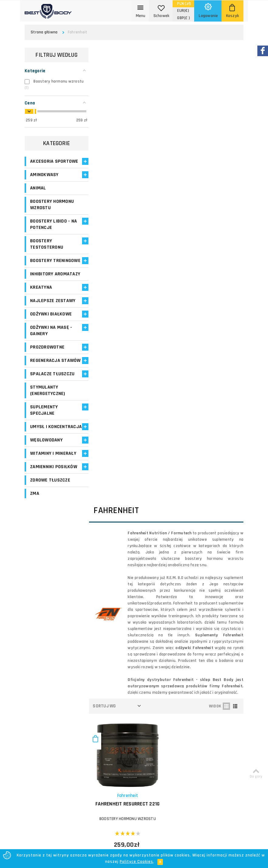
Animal (38, 194)
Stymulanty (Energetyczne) (48, 416)
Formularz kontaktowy (225, 732)
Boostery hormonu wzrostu (52, 211)
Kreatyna (41, 306)
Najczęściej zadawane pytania (162, 715)
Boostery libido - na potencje (53, 231)
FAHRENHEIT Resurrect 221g (131, 352)
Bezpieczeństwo (149, 744)
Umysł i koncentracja (47, 455)
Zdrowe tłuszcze (50, 512)
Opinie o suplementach (105, 718)
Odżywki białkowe (51, 333)
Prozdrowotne (47, 366)
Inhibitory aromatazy (43, 290)
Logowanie (102, 672)
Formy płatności (149, 707)
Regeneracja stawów (45, 383)
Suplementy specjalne (44, 436)
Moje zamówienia (108, 687)
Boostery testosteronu (47, 250)
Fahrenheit (131, 343)
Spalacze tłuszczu (52, 399)
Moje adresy (103, 694)
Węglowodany (46, 472)
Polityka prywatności (153, 729)
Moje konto (102, 679)
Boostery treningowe (44, 270)
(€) (183, 11)
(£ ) (184, 18)
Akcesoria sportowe (42, 165)
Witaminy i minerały (53, 485)
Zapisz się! (134, 620)
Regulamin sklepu (150, 736)
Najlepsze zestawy (53, 320)
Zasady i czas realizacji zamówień (156, 697)
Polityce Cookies (136, 862)
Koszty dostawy (149, 686)
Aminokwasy (44, 181)
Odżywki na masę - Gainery (51, 350)
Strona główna (44, 32)
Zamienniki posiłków (54, 499)
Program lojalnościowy (104, 705)
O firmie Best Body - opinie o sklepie (161, 675)
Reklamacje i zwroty (153, 722)
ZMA (35, 525)
